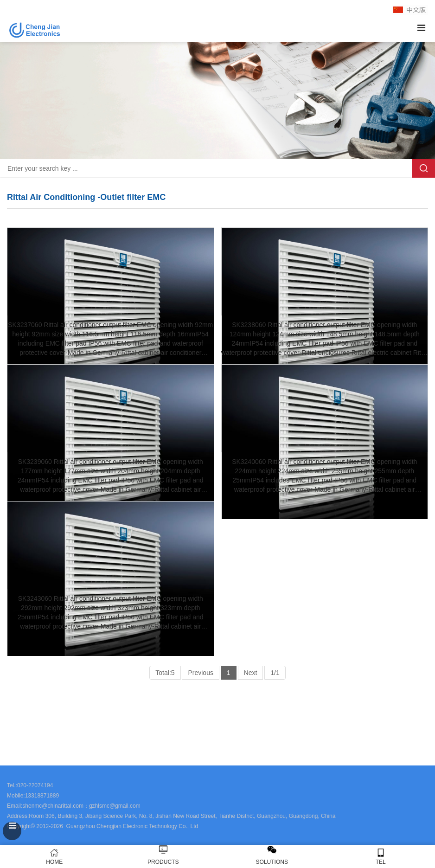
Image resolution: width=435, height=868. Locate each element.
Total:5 (165, 673)
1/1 (275, 673)
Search (423, 168)
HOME (54, 857)
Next (251, 673)
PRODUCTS (163, 862)
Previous (200, 673)
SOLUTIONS (272, 862)
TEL (381, 857)
